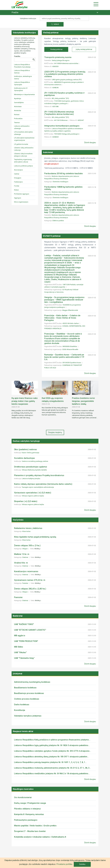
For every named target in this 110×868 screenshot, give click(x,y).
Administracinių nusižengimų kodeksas (32, 682)
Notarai (17, 115)
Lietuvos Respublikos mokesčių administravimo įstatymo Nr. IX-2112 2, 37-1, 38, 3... (52, 768)
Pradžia (15, 12)
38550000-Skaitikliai (70, 346)
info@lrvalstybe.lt (51, 164)
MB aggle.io (20, 636)
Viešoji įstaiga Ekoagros (61, 60)
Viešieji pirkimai (51, 33)
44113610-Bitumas (61, 120)
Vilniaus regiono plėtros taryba (33, 496)
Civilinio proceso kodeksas (27, 699)
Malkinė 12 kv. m (22, 554)
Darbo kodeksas (22, 705)
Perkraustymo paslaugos (26, 820)
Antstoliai (18, 111)
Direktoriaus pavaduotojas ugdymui (31, 467)
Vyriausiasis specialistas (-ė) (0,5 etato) (33, 493)
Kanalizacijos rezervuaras (26, 571)
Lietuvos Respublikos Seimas (22, 72)
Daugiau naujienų (55, 432)
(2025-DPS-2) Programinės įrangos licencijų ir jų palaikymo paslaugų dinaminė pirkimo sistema (65, 74)
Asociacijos (18, 170)
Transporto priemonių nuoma (58, 57)
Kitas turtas (27, 531)
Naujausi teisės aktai (23, 731)
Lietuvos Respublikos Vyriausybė (22, 83)
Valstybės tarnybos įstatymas (28, 716)
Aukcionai (48, 152)
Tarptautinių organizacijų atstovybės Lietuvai (23, 161)
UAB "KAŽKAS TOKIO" (24, 624)
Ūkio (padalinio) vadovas (25, 449)
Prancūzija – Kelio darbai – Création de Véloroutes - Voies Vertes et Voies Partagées (62, 318)
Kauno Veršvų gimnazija (30, 453)
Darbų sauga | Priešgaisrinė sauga (30, 803)
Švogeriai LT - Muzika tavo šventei (30, 831)
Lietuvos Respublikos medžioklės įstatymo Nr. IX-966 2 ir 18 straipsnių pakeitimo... (52, 774)
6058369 (55, 137)
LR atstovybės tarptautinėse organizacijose (24, 139)
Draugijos (18, 178)
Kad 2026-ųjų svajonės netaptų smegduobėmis (53, 400)
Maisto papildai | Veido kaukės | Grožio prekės (35, 826)
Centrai (17, 174)
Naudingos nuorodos (23, 789)
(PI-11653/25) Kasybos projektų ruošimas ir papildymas (64, 94)
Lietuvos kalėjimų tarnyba (31, 479)
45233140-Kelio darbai (71, 323)
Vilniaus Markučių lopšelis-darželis (34, 470)
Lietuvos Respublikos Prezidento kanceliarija (22, 66)
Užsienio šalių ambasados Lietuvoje (24, 149)
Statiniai (25, 557)
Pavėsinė (18, 597)
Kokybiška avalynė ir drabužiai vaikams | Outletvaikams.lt (40, 837)
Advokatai (18, 106)
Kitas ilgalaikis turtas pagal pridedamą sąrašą (35, 537)
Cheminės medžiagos (61, 182)
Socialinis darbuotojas (24, 458)
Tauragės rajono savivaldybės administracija (38, 487)
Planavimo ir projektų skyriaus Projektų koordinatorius (39, 475)
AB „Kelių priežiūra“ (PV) (60, 98)
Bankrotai (18, 616)
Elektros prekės (58, 221)
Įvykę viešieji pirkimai (84, 49)
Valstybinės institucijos (24, 33)
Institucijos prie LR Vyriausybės (21, 89)
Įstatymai (17, 674)
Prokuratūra (18, 119)
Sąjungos (18, 198)
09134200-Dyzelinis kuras (72, 363)
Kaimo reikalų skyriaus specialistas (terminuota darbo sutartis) (43, 484)
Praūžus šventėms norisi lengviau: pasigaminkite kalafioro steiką (83, 401)
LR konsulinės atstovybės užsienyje (23, 133)
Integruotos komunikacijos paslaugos (62, 126)
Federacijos (18, 182)
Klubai (16, 190)
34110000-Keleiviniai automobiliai (66, 63)
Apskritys (18, 98)
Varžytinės (18, 520)
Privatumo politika (64, 864)
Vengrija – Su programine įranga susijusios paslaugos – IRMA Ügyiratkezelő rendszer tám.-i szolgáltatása (64, 300)
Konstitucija (20, 710)
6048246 (55, 88)
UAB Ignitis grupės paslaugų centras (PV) (67, 80)
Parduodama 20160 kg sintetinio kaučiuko (64, 173)
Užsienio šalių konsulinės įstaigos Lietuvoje (23, 155)
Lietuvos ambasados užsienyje (22, 127)
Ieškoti (55, 24)
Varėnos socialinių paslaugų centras (35, 461)
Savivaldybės (19, 102)
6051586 (55, 106)
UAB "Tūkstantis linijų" (24, 658)
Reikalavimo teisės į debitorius (28, 528)
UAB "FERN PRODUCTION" (26, 641)
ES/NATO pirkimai (52, 236)
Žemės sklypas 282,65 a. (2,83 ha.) (30, 589)
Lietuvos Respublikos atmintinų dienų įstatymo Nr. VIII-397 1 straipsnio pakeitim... (51, 757)
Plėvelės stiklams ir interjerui (27, 809)
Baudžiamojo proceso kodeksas (29, 693)
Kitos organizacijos (21, 202)
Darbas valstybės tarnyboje (26, 441)
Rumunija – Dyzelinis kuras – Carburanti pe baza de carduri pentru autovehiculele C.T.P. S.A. (64, 357)
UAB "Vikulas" (20, 652)
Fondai (17, 186)
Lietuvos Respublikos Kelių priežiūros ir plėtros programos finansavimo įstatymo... (52, 740)
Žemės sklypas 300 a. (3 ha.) (27, 546)
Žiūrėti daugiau (90, 142)
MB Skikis (19, 647)
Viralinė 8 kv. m (21, 563)
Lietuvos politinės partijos (23, 166)
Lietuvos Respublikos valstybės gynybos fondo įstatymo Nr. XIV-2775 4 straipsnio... (53, 751)
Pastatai (25, 583)
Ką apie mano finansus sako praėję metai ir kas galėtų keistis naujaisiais (25, 401)
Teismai (17, 123)
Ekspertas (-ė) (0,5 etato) (26, 501)
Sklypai (25, 549)
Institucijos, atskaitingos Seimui (23, 78)
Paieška (17, 56)
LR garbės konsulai (21, 144)
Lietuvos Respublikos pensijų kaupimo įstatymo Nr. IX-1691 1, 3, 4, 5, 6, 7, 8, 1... (50, 762)
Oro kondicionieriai (23, 797)
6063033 (55, 66)
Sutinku (82, 864)
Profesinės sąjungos (22, 194)
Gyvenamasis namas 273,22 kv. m (30, 580)
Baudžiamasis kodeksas (25, 688)
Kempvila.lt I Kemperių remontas (29, 814)
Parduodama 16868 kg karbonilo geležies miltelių (63, 188)
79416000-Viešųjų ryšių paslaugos (66, 134)
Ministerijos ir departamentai (24, 94)
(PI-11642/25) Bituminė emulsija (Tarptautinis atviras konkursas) (59, 113)
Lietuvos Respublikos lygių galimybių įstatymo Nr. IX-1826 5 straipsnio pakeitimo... (52, 745)
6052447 (81, 120)
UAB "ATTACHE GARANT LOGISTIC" (30, 630)
